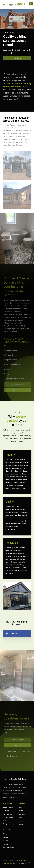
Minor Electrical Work (8, 848)
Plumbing (6, 844)
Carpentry (6, 841)
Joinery (5, 834)
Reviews (21, 821)
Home (20, 807)
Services (21, 811)
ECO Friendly (22, 814)
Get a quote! (17, 58)
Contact (21, 825)
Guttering (6, 837)
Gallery (20, 818)
